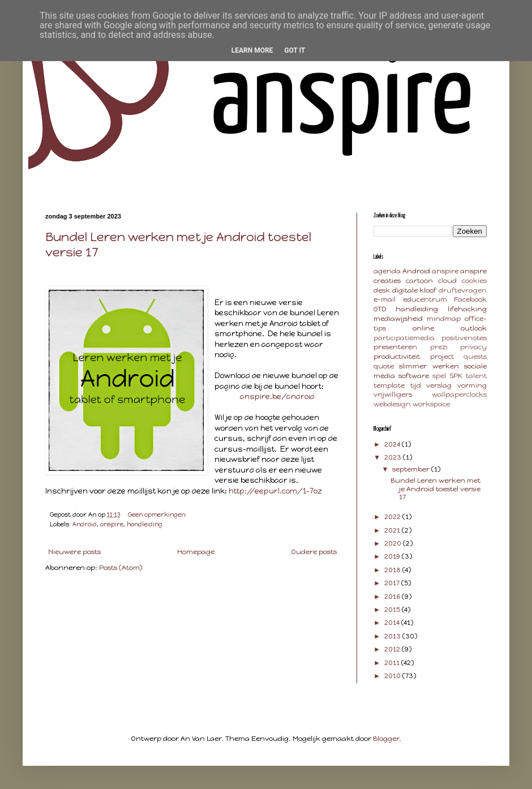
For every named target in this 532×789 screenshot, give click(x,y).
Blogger (386, 739)
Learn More (252, 50)
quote (384, 366)
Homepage (196, 552)
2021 (393, 530)
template (389, 385)
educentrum (425, 299)
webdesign (392, 404)
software (414, 376)
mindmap (444, 319)
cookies (474, 281)
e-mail (385, 299)
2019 (393, 556)
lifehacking (467, 309)
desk (382, 290)
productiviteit (397, 357)
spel (439, 376)
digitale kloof (415, 290)
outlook (474, 328)
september (412, 469)
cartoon (419, 281)
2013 (393, 636)
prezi (439, 347)
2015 (393, 610)
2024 (393, 444)
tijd (416, 385)
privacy (473, 347)
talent (476, 376)
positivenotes (464, 338)
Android (85, 524)
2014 (393, 623)
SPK (456, 376)
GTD (380, 309)
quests (475, 357)
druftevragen (463, 290)
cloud (447, 281)
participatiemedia (404, 338)
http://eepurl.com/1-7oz (275, 491)
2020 (394, 543)
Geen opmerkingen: (158, 515)
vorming (472, 385)
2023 (394, 457)
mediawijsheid (398, 319)
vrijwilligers (393, 394)
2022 (393, 517)
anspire (112, 524)
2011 (393, 663)
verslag (439, 385)
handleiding (145, 524)
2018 (393, 570)
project (442, 357)
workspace (431, 404)
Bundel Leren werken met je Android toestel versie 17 (436, 489)
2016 (393, 597)
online (423, 328)
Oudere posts (314, 552)
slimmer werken (429, 366)
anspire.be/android (277, 396)
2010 (393, 676)
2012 (393, 649)
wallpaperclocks (459, 394)
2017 (393, 583)
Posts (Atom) (121, 568)
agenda (387, 271)
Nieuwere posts (74, 552)
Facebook (470, 299)
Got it (295, 50)
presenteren (395, 347)
